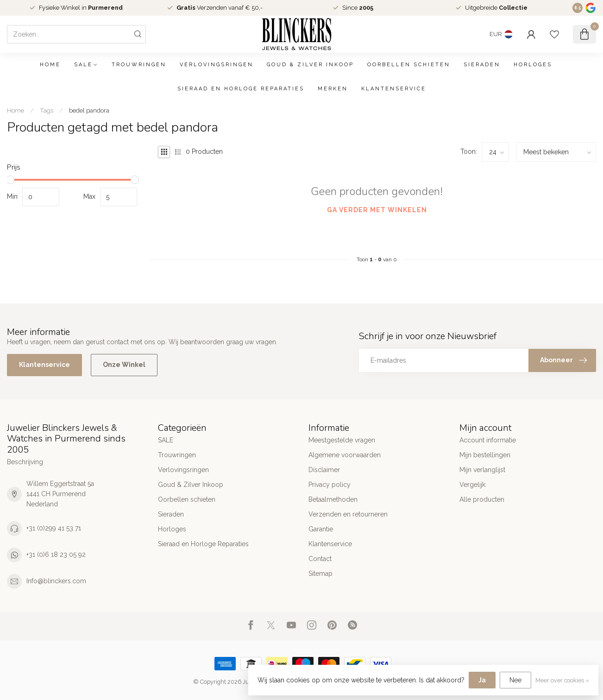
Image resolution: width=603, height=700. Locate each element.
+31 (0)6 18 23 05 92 (56, 555)
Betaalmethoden (333, 499)
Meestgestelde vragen (342, 440)
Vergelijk (472, 485)
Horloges (533, 65)
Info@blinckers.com (56, 581)
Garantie (321, 529)
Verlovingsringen (217, 65)
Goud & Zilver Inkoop (310, 65)
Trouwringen (139, 65)
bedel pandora (89, 110)
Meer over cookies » (562, 680)
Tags (47, 110)
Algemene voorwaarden (345, 455)
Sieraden (482, 65)
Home (50, 65)
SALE (83, 65)
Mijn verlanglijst (482, 470)
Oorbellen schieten (409, 65)
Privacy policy (330, 485)
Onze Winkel (124, 365)
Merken (333, 89)
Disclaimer (324, 470)
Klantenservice (394, 89)
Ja (482, 680)
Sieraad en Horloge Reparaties (241, 89)
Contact (320, 559)
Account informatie (488, 440)
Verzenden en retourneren (348, 514)
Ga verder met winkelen (377, 210)
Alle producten (482, 499)
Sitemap (320, 574)
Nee (515, 680)
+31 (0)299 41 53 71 (54, 528)
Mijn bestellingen (485, 455)
